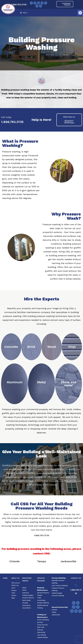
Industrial (26, 593)
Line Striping (41, 635)
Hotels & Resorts (28, 598)
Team (13, 593)
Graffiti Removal (43, 605)
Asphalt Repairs (43, 637)
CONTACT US (76, 578)
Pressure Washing (59, 578)
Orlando (15, 561)
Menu (24, 13)
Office (24, 590)
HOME (5, 578)
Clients (14, 595)
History (14, 590)
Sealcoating (41, 632)
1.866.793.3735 (19, 5)
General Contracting (60, 607)
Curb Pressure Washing (60, 586)
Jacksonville (68, 561)
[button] (80, 13)
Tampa (41, 561)
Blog (13, 598)
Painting (40, 608)
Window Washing (43, 603)
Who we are (16, 583)
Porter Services (42, 625)
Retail (24, 588)
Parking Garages (28, 595)
